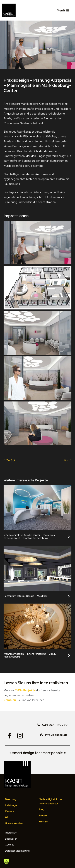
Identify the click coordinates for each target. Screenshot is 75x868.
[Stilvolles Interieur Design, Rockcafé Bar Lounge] (37, 547)
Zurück (11, 460)
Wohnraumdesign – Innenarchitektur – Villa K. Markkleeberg (30, 655)
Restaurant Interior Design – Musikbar (25, 596)
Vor (66, 460)
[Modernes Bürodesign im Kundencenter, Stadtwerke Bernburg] (37, 486)
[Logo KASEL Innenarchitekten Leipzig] (9, 5)
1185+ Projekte (25, 690)
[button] (6, 862)
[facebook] (10, 736)
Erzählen (10, 700)
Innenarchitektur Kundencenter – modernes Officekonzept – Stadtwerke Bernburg (29, 536)
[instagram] (20, 736)
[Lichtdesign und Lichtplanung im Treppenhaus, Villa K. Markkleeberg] (37, 605)
